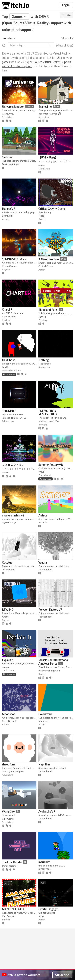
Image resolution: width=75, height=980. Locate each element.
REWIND (8, 610)
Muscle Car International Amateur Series (53, 662)
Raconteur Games (48, 114)
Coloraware (45, 714)
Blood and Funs (48, 310)
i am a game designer (13, 771)
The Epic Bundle (12, 862)
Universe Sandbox (13, 107)
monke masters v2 (13, 515)
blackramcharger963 (49, 671)
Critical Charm (46, 266)
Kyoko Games (9, 266)
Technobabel (9, 570)
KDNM (42, 317)
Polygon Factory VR (50, 610)
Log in (66, 5)
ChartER (7, 309)
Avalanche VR (47, 811)
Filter (66, 15)
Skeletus (7, 157)
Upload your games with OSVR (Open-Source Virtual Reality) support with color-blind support (37, 62)
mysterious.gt (9, 522)
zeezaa (5, 667)
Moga (41, 216)
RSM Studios (9, 317)
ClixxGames (8, 819)
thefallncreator (10, 866)
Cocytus (7, 562)
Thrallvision (9, 411)
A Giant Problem (49, 259)
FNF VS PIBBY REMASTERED (48, 412)
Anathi (5, 617)
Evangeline (45, 107)
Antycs (43, 515)
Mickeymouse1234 (48, 421)
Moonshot (8, 714)
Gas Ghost (8, 360)
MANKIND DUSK (13, 909)
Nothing (43, 360)
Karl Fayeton (9, 916)
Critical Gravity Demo (52, 209)
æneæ (42, 165)
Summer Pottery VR (51, 465)
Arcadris (43, 522)
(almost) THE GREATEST (15, 418)
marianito (44, 862)
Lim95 (5, 367)
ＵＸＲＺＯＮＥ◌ (13, 465)
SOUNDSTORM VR (14, 259)
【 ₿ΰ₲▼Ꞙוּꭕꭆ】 (48, 157)
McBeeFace (44, 364)
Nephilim (44, 764)
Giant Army (8, 114)
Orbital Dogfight (48, 909)
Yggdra (43, 562)
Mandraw (43, 721)
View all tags (65, 45)
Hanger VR (9, 209)
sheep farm (9, 764)
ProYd (41, 472)
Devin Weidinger (11, 164)
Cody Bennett (9, 721)
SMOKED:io (45, 869)
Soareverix (7, 216)
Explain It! (8, 660)
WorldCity (8, 812)
